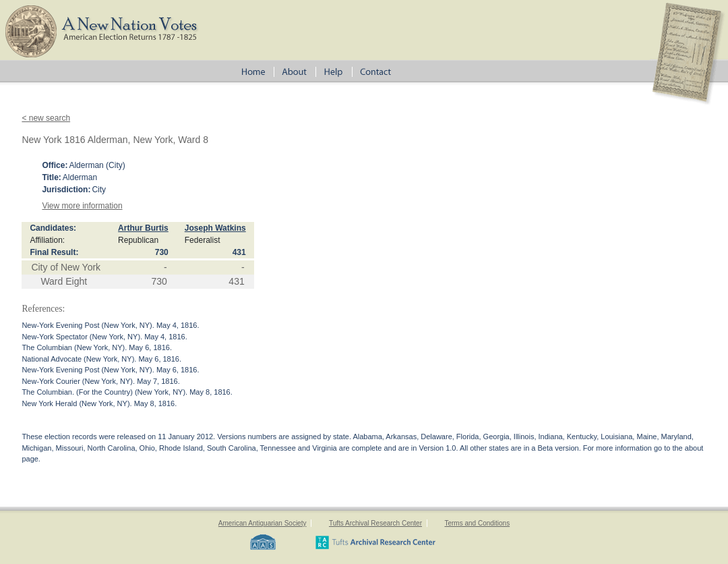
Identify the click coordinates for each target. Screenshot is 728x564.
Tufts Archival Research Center (375, 523)
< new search (46, 118)
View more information (82, 206)
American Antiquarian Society (263, 523)
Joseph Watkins (215, 228)
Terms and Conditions (477, 523)
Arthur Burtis (143, 228)
